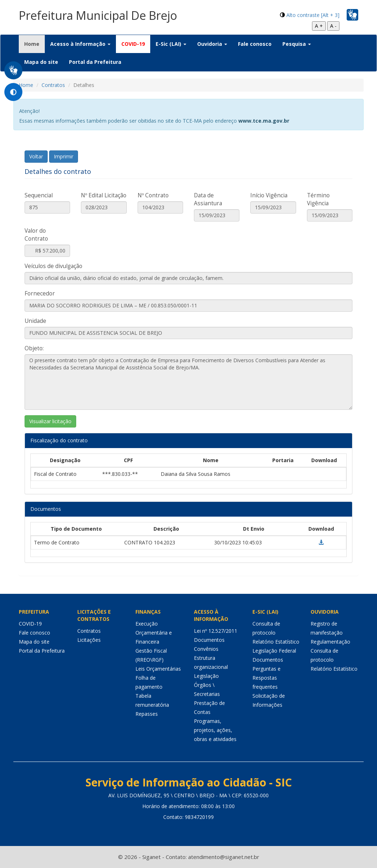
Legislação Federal (274, 651)
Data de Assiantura (208, 199)
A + (319, 26)
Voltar (36, 156)
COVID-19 (133, 44)
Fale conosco (255, 44)
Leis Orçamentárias (158, 669)
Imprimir (64, 156)
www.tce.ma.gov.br (264, 121)
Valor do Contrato (36, 235)
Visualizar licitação (50, 421)
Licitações (89, 640)
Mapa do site (41, 62)
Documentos (209, 640)
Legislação (206, 676)
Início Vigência (269, 195)
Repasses (147, 714)
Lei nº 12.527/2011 (216, 631)
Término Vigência (318, 199)
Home (34, 44)
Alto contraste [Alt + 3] (313, 15)
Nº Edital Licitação (104, 195)
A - (333, 26)
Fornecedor (40, 293)
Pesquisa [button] (297, 44)
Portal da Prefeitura (95, 62)
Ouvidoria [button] (212, 44)
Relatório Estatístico (276, 642)
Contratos (53, 85)
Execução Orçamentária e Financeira (154, 633)
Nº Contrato (153, 195)
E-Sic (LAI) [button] (171, 44)
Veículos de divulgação (53, 266)
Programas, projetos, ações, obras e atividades (215, 730)
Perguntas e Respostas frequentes (266, 678)
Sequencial (39, 195)
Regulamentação (330, 642)
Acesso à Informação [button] (80, 44)
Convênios (206, 649)
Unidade (35, 321)
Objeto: (34, 348)
